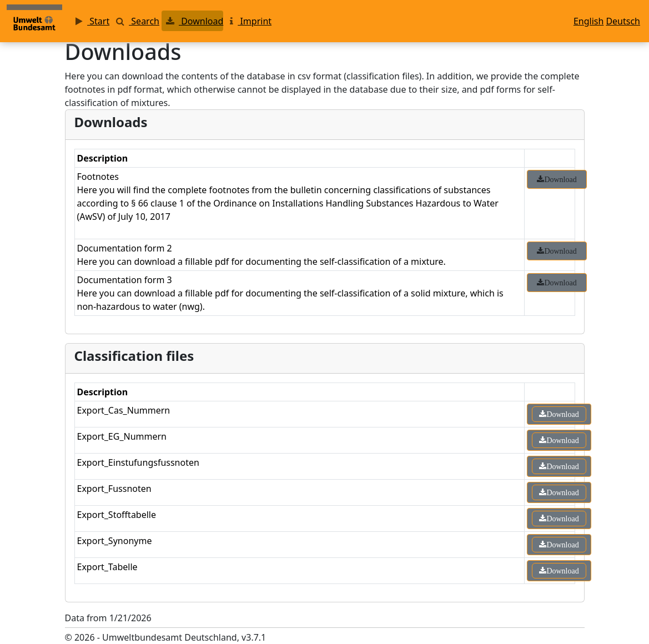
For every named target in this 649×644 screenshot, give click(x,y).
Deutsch (623, 21)
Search (135, 21)
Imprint (248, 21)
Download (192, 21)
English (588, 21)
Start (90, 21)
